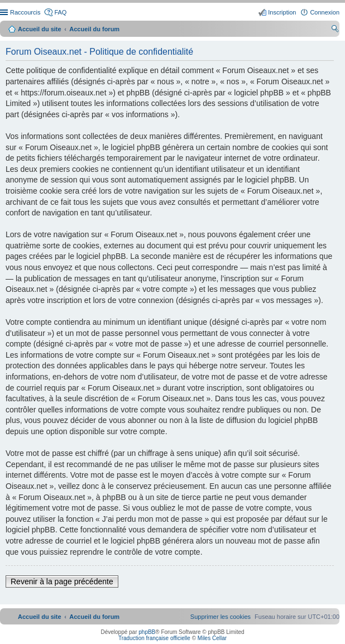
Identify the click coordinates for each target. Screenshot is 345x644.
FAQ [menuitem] (60, 12)
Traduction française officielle (154, 638)
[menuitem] (221, 617)
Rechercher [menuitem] (335, 30)
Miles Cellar (212, 638)
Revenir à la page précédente (62, 581)
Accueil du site (40, 29)
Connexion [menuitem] (325, 12)
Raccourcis (25, 12)
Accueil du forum (94, 29)
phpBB (147, 632)
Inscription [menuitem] (282, 12)
